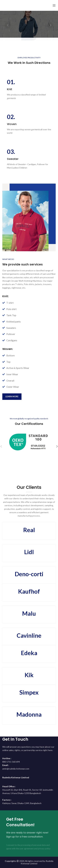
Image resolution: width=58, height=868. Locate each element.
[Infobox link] (29, 89)
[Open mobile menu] (54, 5)
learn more (12, 396)
